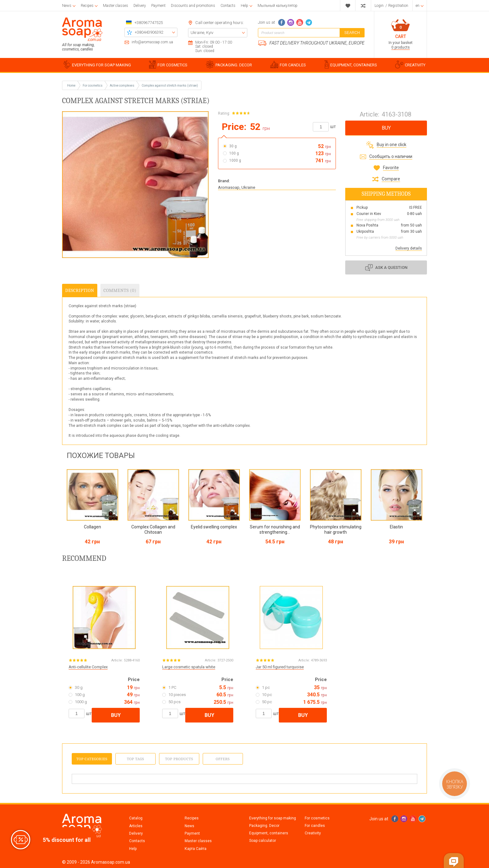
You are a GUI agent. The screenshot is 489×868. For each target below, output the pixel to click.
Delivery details (409, 248)
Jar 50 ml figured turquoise (280, 667)
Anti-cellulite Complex (88, 667)
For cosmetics (317, 818)
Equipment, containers (269, 833)
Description (80, 290)
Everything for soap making (273, 818)
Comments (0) (120, 290)
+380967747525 (149, 23)
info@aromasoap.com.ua (152, 42)
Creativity (313, 833)
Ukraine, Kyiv (202, 33)
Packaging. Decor (264, 826)
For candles (315, 826)
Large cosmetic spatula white (189, 667)
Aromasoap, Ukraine (237, 187)
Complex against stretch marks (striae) (170, 86)
